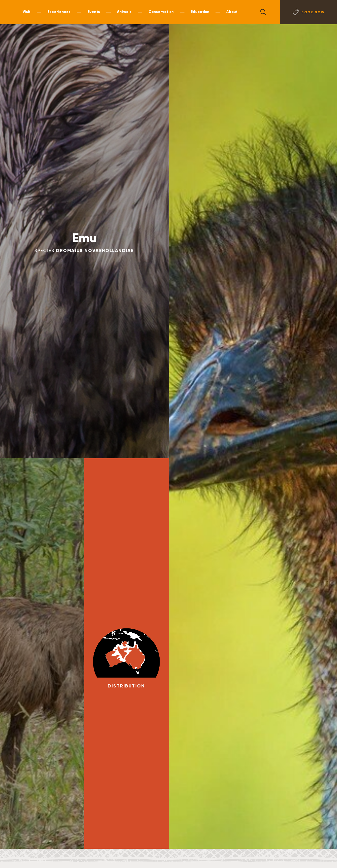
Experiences (59, 12)
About (232, 12)
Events (94, 12)
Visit (27, 12)
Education (200, 12)
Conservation (161, 12)
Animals (124, 12)
